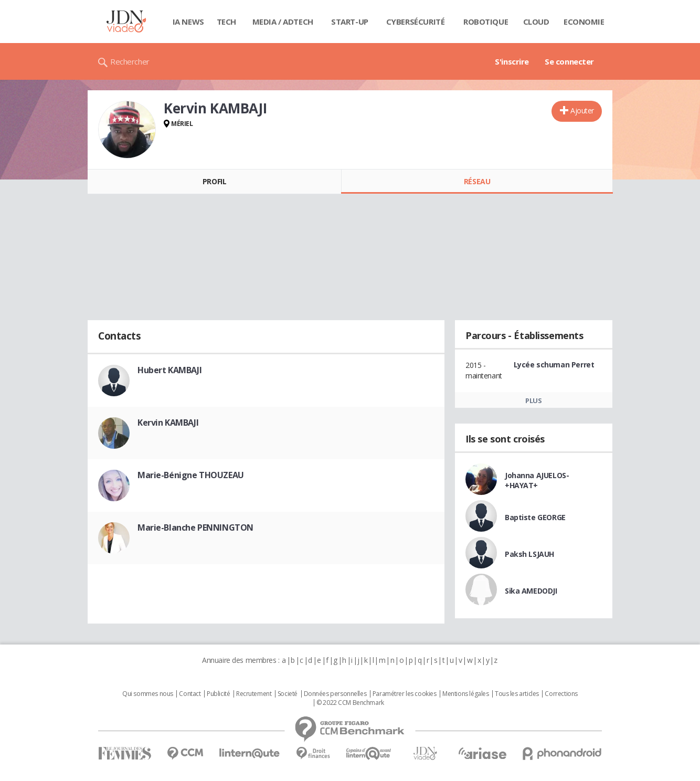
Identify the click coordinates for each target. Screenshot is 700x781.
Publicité (218, 694)
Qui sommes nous (148, 694)
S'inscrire (512, 61)
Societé (288, 694)
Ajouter (582, 110)
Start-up (350, 22)
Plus (533, 400)
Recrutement (254, 694)
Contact (190, 694)
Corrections (561, 694)
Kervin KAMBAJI (168, 423)
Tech (226, 22)
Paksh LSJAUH (529, 554)
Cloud (536, 22)
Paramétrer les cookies (405, 694)
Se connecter (569, 61)
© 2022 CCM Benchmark (350, 703)
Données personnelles (335, 694)
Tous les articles (517, 694)
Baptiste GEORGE (535, 517)
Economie (584, 22)
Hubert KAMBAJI (169, 370)
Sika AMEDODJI (531, 591)
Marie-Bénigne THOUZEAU (191, 475)
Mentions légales (465, 694)
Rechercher (130, 61)
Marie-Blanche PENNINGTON (195, 527)
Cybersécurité (416, 22)
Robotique (486, 22)
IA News (188, 22)
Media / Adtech (283, 22)
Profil (214, 181)
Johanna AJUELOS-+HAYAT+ (537, 480)
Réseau (477, 181)
